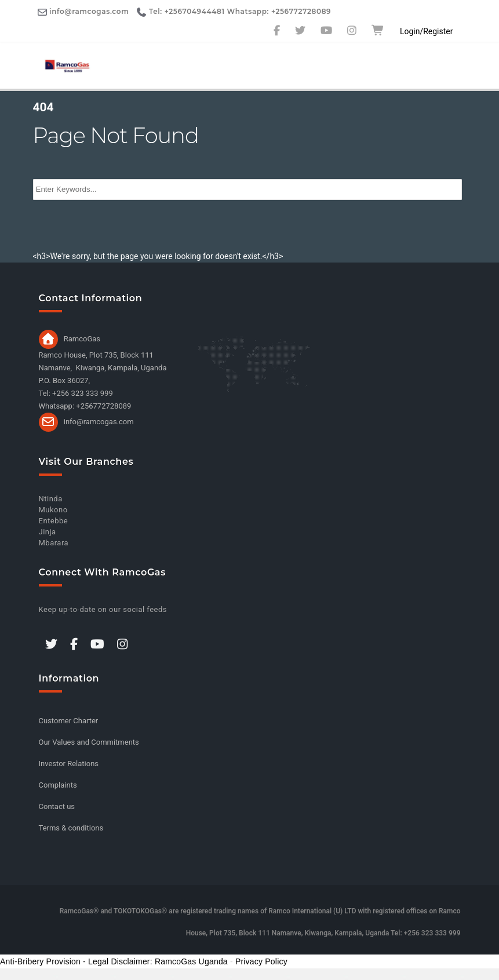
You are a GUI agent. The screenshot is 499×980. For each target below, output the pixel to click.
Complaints (58, 785)
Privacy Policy (261, 961)
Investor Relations (69, 764)
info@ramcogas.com (99, 421)
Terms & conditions (71, 828)
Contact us (57, 806)
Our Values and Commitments (89, 742)
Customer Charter (69, 721)
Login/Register (427, 31)
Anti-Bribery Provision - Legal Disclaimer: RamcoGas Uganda (114, 961)
